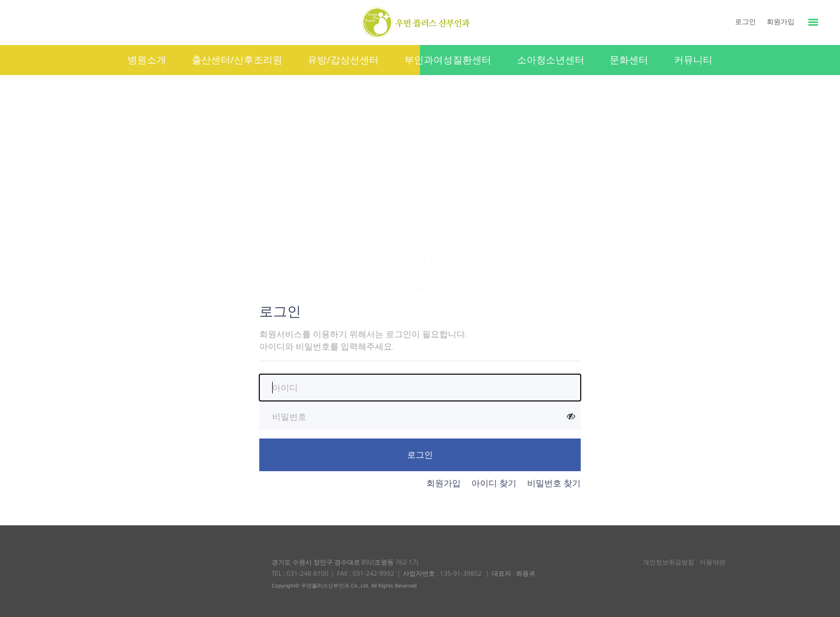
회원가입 (781, 21)
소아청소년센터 (551, 60)
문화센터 (629, 60)
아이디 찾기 (494, 483)
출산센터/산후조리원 (237, 60)
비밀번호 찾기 (554, 483)
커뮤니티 (693, 60)
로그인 (745, 21)
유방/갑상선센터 (343, 60)
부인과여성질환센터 (448, 60)
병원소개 (147, 60)
